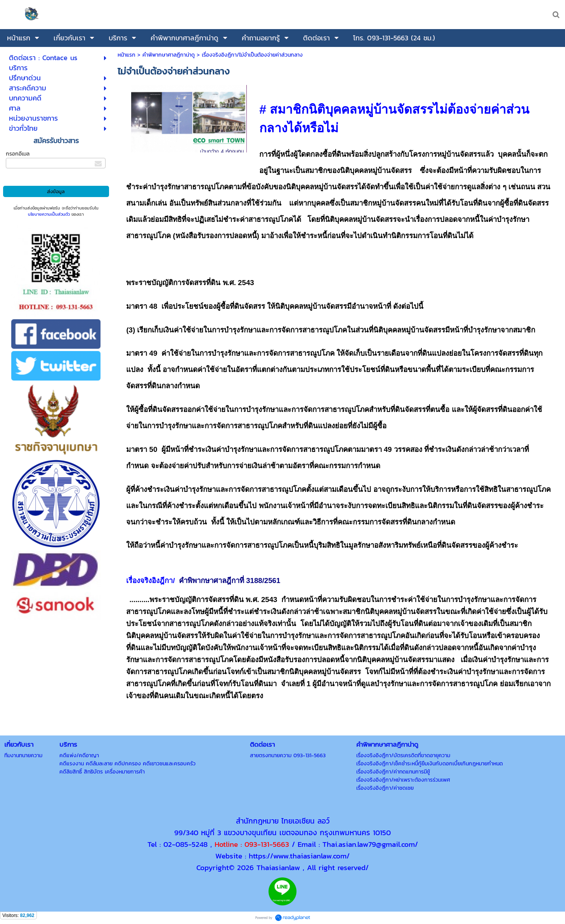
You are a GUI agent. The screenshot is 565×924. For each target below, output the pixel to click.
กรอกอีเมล (18, 154)
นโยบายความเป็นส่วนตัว (49, 214)
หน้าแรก (127, 55)
